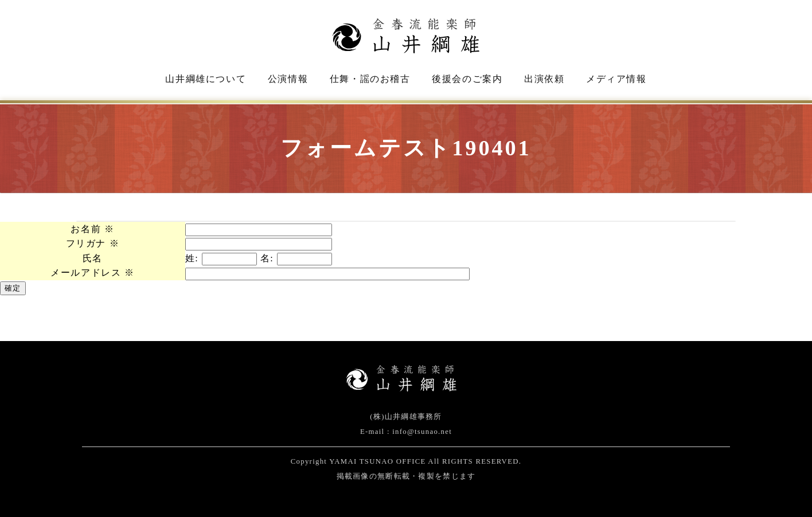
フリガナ (93, 243)
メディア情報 (616, 79)
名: (267, 258)
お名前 (92, 229)
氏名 (93, 258)
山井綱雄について (206, 79)
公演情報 (288, 79)
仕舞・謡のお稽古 (370, 79)
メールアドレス (92, 273)
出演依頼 (544, 79)
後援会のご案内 (467, 79)
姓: (192, 258)
